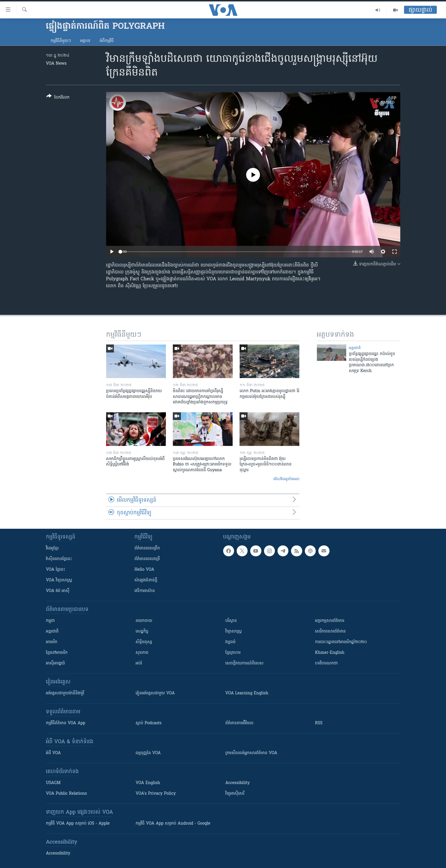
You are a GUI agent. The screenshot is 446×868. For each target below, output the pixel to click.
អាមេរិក (52, 642)
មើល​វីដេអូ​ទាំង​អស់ (287, 479)
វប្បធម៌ (230, 642)
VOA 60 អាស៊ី (58, 591)
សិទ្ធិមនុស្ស (144, 642)
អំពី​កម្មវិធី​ (107, 41)
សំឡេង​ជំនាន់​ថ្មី (146, 580)
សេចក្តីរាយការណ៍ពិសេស (245, 663)
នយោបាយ (144, 621)
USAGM (53, 783)
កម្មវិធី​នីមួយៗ (61, 41)
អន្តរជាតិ (355, 348)
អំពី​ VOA (53, 753)
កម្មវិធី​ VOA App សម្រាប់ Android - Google (173, 824)
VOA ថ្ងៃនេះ (56, 570)
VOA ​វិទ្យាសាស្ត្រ (59, 580)
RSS (319, 723)
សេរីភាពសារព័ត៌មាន (331, 632)
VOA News (56, 64)
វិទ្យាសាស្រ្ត (234, 632)
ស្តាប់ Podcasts (149, 723)
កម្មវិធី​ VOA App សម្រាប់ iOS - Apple (78, 824)
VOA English (148, 783)
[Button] (58, 98)
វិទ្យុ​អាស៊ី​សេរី (235, 794)
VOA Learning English (247, 693)
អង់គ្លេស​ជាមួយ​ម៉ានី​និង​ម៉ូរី (65, 693)
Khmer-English (330, 653)
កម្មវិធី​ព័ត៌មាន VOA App (66, 723)
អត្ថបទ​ (85, 41)
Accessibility (238, 783)
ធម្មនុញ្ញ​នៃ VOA (148, 753)
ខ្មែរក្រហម (233, 653)
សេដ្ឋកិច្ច (142, 632)
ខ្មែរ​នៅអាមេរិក (57, 653)
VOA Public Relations (67, 794)
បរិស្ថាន (231, 621)
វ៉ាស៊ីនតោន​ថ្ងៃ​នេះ (59, 559)
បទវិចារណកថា (327, 663)
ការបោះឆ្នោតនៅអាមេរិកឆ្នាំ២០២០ (341, 642)
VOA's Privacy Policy (156, 794)
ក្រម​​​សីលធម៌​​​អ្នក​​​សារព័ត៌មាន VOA (251, 753)
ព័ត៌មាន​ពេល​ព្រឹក (147, 548)
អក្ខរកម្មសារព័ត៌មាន (330, 621)
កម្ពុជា (50, 621)
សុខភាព (142, 653)
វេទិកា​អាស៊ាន (145, 591)
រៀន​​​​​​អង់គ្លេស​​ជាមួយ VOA (155, 693)
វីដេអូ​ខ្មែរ (52, 548)
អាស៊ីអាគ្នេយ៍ (56, 663)
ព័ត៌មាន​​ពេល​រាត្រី (147, 559)
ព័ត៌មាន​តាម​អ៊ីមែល (240, 723)
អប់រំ (139, 663)
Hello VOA (144, 570)
